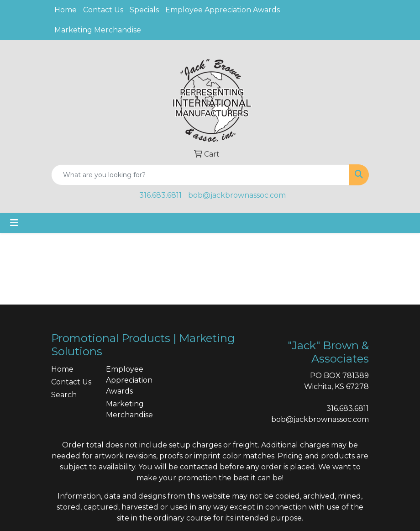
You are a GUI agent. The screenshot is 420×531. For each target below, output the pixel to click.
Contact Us (103, 10)
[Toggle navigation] (14, 223)
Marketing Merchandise (98, 30)
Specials (144, 10)
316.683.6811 (160, 195)
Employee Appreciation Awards (223, 10)
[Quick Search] (200, 175)
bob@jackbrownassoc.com (237, 195)
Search (64, 395)
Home (66, 10)
